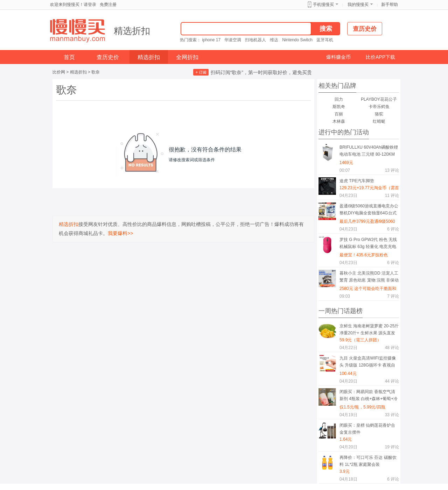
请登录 (90, 5)
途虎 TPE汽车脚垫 (357, 181)
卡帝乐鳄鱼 (379, 107)
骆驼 (379, 114)
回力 (339, 99)
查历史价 (108, 57)
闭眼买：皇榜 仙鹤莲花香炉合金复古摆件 (367, 429)
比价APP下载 (380, 57)
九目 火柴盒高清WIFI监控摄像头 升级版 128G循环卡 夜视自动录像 (368, 363)
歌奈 (96, 72)
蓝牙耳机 (325, 40)
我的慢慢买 (358, 5)
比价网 (59, 72)
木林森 (339, 121)
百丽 (339, 114)
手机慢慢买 (323, 5)
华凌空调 (233, 40)
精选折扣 (132, 31)
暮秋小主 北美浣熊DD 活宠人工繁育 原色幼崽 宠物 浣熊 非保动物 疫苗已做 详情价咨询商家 (369, 278)
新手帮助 (390, 5)
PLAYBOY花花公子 (379, 99)
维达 (274, 40)
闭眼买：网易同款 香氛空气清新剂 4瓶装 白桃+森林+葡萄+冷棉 (369, 396)
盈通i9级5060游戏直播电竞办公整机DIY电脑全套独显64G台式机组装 (369, 211)
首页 (69, 57)
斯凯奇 (339, 107)
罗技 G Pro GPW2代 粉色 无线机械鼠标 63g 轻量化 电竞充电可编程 (368, 244)
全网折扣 (187, 57)
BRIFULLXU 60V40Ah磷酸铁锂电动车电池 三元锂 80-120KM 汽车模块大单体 (369, 152)
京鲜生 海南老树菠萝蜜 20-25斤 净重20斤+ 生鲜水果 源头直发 (369, 329)
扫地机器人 (255, 40)
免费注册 (108, 5)
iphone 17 (211, 40)
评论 (392, 170)
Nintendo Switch (297, 40)
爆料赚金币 (338, 57)
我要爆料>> (120, 233)
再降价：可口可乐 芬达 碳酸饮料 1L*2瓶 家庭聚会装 (368, 461)
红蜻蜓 (379, 121)
